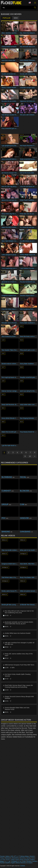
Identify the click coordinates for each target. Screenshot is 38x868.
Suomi (17, 860)
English (13, 863)
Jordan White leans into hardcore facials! (18, 633)
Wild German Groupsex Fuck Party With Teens (20, 665)
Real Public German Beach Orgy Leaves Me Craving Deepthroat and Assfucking (19, 686)
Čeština (32, 860)
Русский (2, 863)
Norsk (33, 858)
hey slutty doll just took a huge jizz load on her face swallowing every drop (19, 612)
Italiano (8, 856)
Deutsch (32, 856)
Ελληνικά (27, 860)
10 (30, 456)
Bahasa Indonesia (21, 863)
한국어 (8, 860)
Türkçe (2, 858)
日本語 (13, 860)
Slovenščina (15, 858)
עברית (20, 861)
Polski (24, 861)
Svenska (35, 861)
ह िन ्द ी (17, 856)
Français (2, 856)
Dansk (22, 860)
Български (30, 863)
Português (14, 861)
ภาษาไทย (3, 860)
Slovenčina (22, 858)
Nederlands (8, 858)
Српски (28, 858)
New (16, 18)
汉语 (12, 856)
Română (29, 861)
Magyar (2, 861)
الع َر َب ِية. (8, 861)
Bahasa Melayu (25, 856)
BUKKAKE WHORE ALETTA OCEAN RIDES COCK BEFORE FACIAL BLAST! (19, 623)
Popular (6, 18)
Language (30, 3)
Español (8, 863)
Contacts (23, 866)
